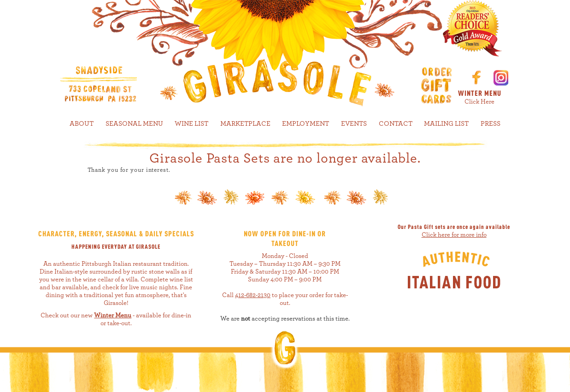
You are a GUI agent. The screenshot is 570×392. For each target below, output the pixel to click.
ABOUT (82, 124)
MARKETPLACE (245, 124)
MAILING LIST (446, 124)
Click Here (479, 102)
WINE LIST (191, 124)
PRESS (491, 124)
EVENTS (354, 124)
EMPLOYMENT (306, 124)
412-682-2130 (253, 295)
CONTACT (396, 124)
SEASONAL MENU (134, 124)
